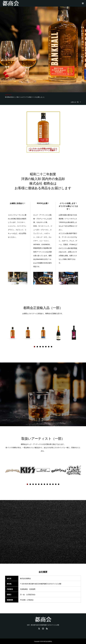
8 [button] (47, 484)
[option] (13, 333)
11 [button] (56, 484)
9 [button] (50, 484)
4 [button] (43, 347)
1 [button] (34, 347)
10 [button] (53, 484)
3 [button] (40, 347)
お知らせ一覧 (75, 102)
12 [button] (59, 484)
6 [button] (49, 347)
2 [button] (37, 347)
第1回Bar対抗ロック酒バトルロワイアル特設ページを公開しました (25, 97)
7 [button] (52, 347)
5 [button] (46, 347)
